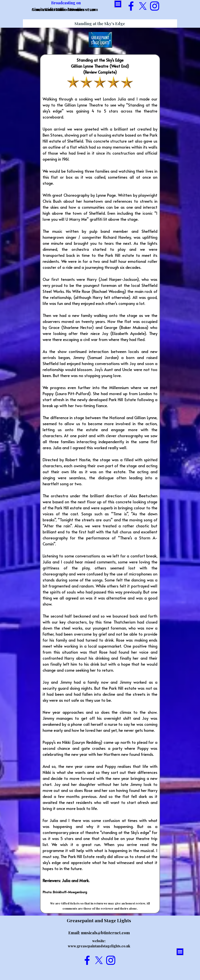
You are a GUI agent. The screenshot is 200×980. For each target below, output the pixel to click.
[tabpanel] (100, 484)
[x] (143, 6)
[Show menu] (118, 4)
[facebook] (131, 6)
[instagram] (155, 6)
